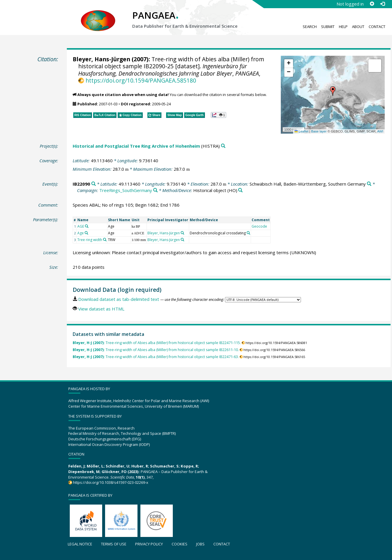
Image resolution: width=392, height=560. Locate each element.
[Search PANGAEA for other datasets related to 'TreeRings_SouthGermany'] (155, 190)
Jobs (200, 544)
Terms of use (114, 544)
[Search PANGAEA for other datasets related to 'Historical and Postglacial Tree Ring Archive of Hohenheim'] (223, 146)
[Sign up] (372, 4)
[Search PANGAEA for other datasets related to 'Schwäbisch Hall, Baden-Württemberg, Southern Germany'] (369, 184)
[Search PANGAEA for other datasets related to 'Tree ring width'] (105, 240)
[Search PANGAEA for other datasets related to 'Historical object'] (240, 190)
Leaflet (302, 131)
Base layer (319, 131)
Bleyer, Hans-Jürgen (101, 59)
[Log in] (382, 4)
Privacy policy (149, 544)
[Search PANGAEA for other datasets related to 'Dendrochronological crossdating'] (248, 233)
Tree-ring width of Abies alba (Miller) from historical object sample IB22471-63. (156, 357)
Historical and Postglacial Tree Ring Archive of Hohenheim (136, 146)
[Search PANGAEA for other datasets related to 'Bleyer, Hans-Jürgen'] (182, 233)
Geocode (259, 226)
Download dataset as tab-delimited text (119, 299)
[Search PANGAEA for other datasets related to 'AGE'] (87, 226)
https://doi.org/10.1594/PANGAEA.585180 (141, 80)
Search (310, 27)
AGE (81, 226)
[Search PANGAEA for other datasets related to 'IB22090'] (94, 184)
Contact (377, 27)
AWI (380, 131)
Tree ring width (90, 240)
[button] (333, 91)
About (358, 27)
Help (343, 27)
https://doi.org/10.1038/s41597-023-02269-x (111, 482)
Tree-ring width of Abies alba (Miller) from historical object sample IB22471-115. (157, 343)
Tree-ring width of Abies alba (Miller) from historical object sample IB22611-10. (156, 350)
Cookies (180, 544)
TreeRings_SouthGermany (126, 190)
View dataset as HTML (101, 309)
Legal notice (80, 544)
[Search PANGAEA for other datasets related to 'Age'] (86, 233)
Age (81, 233)
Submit (328, 27)
